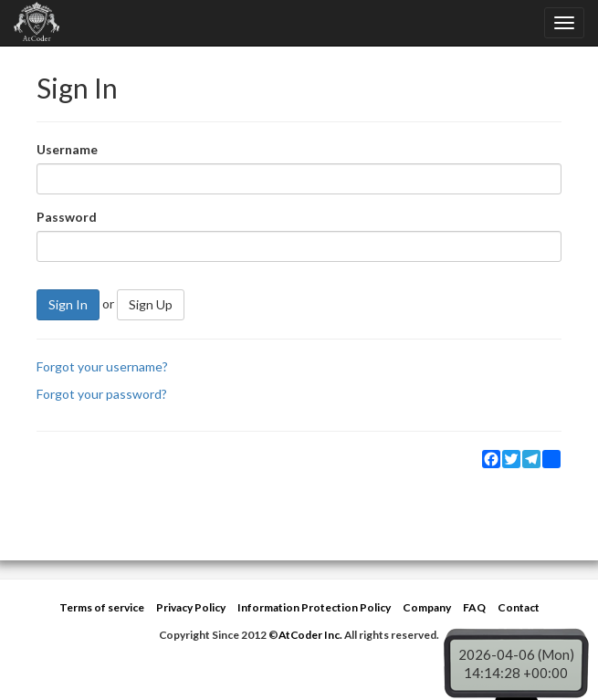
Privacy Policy (191, 607)
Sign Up (151, 304)
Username (67, 149)
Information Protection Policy (314, 607)
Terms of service (102, 607)
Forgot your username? (102, 366)
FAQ (474, 607)
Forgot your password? (102, 394)
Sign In (68, 304)
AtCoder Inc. (310, 635)
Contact (519, 607)
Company (427, 607)
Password (67, 217)
